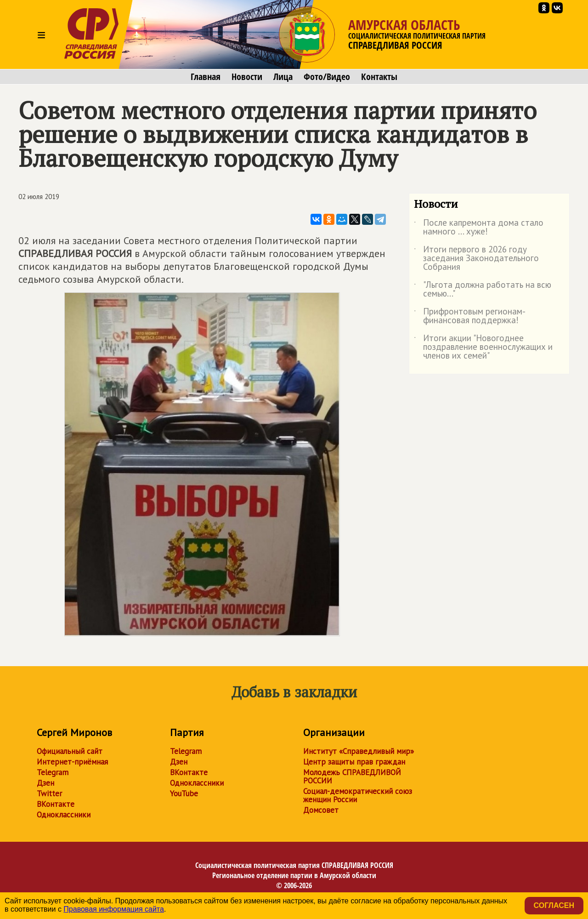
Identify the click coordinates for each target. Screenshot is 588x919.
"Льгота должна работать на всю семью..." (483, 290)
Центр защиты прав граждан (354, 762)
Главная (206, 77)
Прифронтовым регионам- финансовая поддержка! (469, 316)
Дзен (45, 783)
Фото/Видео (327, 77)
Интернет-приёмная (72, 762)
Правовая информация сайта (114, 909)
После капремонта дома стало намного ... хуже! (479, 228)
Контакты (379, 77)
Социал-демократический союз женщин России (358, 795)
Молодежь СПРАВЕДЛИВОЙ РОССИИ (352, 776)
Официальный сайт (70, 751)
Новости (247, 77)
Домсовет (321, 810)
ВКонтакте (56, 804)
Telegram (53, 772)
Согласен (554, 905)
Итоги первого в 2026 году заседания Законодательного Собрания (476, 259)
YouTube (184, 793)
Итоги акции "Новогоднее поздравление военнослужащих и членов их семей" (483, 347)
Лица (283, 77)
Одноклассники (64, 815)
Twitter (49, 793)
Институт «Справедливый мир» (359, 751)
